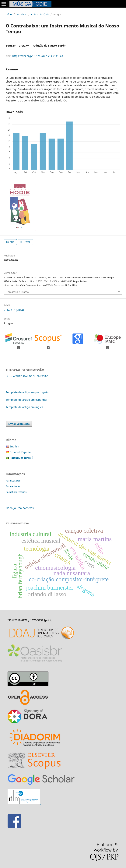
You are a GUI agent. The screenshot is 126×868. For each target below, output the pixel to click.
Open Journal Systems (20, 508)
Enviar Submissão (19, 424)
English (14, 446)
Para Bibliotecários (16, 492)
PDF (12, 242)
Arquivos (21, 14)
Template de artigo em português (27, 392)
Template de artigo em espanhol (26, 400)
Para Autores (13, 486)
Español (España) (21, 452)
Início (9, 14)
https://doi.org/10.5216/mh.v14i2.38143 (38, 56)
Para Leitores (13, 481)
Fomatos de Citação (18, 292)
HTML (27, 242)
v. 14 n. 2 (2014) (40, 14)
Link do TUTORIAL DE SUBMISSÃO (27, 376)
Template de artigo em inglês (24, 407)
